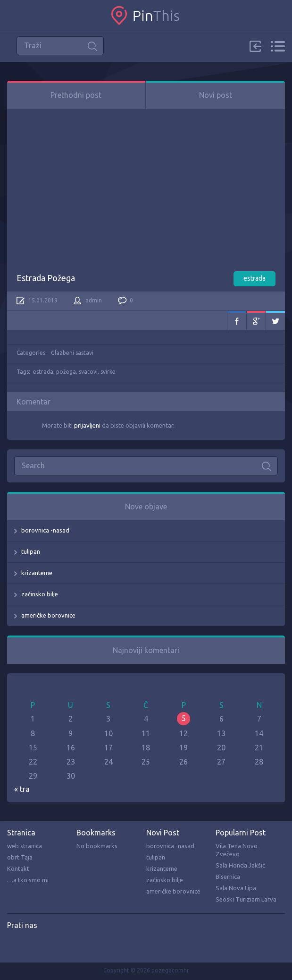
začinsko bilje (40, 594)
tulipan (31, 551)
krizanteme (37, 573)
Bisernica (228, 877)
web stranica (25, 846)
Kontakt (18, 868)
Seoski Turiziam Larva (246, 899)
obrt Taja (20, 857)
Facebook (237, 320)
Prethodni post (76, 95)
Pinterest (34, 945)
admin (94, 300)
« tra (22, 789)
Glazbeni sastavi (72, 353)
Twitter (275, 320)
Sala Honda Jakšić (240, 865)
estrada (254, 278)
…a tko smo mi (28, 880)
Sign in (255, 46)
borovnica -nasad (45, 530)
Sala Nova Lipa (236, 888)
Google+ (256, 320)
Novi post (216, 95)
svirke (108, 372)
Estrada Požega (46, 278)
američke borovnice (48, 615)
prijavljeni (87, 425)
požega (66, 372)
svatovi (88, 372)
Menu (278, 46)
